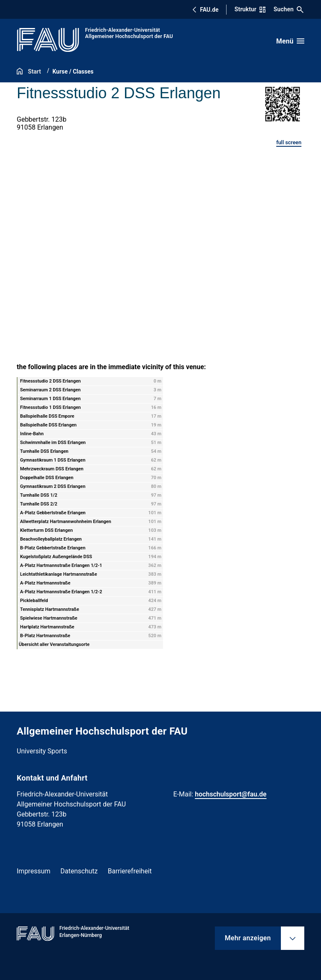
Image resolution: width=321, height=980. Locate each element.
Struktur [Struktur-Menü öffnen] (250, 9)
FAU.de (205, 10)
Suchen (289, 9)
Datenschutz (79, 871)
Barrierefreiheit (130, 871)
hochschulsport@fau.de (231, 794)
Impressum (34, 871)
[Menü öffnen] (290, 41)
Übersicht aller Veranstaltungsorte (54, 644)
